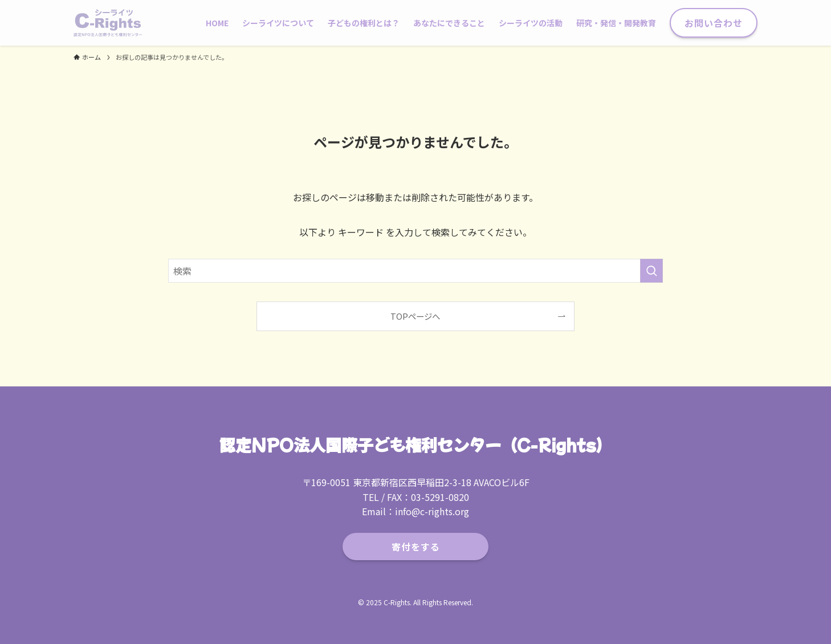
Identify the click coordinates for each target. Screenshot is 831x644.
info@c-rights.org (432, 511)
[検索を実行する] (651, 271)
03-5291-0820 (440, 497)
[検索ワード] (415, 271)
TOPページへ (415, 316)
